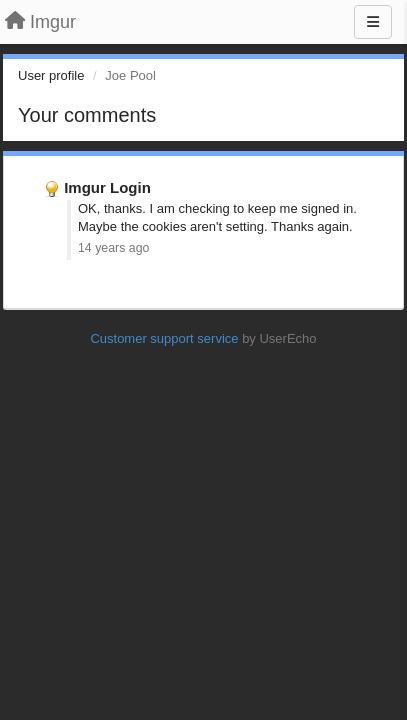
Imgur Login (107, 187)
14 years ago (113, 248)
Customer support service (164, 338)
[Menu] (373, 22)
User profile (51, 75)
